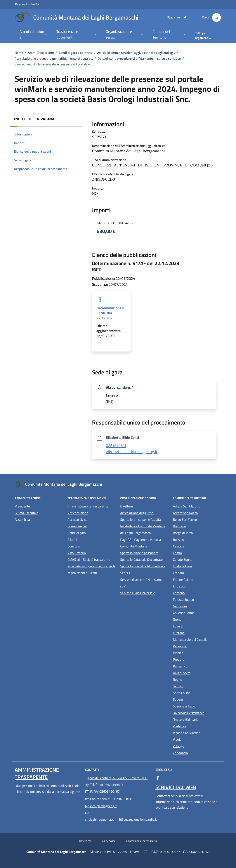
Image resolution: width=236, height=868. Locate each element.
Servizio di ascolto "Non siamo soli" (141, 583)
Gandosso (197, 606)
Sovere (195, 699)
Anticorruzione (78, 513)
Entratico (196, 586)
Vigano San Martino (197, 732)
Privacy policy (108, 841)
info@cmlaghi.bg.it (101, 806)
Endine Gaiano (197, 579)
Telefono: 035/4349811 (104, 785)
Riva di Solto (197, 673)
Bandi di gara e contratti (76, 53)
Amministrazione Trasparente (88, 506)
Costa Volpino (197, 566)
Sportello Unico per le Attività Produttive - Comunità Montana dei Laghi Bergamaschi (143, 526)
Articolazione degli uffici (137, 513)
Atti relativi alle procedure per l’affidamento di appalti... (54, 59)
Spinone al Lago (197, 706)
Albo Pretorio (92, 553)
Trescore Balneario (197, 719)
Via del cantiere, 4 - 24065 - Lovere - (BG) (118, 778)
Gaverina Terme (197, 612)
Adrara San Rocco (197, 513)
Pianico (195, 652)
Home (19, 53)
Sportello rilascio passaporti (139, 553)
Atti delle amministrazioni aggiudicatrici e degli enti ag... (136, 53)
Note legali (85, 841)
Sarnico (195, 686)
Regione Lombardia (27, 4)
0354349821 (116, 446)
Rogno (195, 679)
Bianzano (196, 526)
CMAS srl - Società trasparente (92, 559)
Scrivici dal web (176, 787)
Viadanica (197, 726)
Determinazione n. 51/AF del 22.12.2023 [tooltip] (111, 313)
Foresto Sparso (197, 599)
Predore (196, 659)
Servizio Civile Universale (144, 593)
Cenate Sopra (197, 559)
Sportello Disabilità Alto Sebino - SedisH (143, 569)
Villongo (196, 746)
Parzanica (197, 646)
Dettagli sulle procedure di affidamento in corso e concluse (139, 59)
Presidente (22, 506)
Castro (194, 553)
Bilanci (72, 540)
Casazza (196, 546)
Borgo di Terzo (197, 532)
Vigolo (194, 739)
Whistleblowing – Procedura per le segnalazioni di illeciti (92, 569)
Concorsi (74, 546)
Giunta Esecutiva (26, 513)
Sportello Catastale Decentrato (142, 560)
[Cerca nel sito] (216, 18)
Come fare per (77, 526)
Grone (194, 619)
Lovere (195, 626)
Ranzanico (197, 666)
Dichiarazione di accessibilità (140, 841)
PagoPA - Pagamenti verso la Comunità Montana (144, 543)
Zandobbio (197, 753)
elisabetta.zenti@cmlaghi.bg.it (132, 452)
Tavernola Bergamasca (197, 713)
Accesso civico (78, 520)
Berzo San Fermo (197, 519)
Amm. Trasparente (41, 53)
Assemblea (22, 520)
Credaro (195, 572)
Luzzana (179, 633)
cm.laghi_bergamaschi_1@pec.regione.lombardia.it (118, 816)
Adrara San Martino (197, 506)
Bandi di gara (77, 533)
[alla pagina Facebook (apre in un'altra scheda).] (184, 17)
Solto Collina (197, 692)
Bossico (195, 539)
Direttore (126, 506)
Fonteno (196, 593)
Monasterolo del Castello (197, 639)
